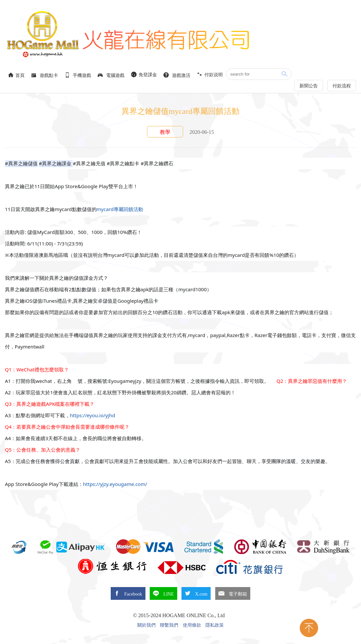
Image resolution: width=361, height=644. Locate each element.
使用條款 (192, 625)
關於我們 (146, 625)
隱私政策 (215, 625)
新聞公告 (309, 86)
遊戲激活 (177, 75)
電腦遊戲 (111, 75)
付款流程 (342, 86)
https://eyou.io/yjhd (93, 415)
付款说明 (210, 74)
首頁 (16, 75)
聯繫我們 (169, 625)
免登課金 (144, 74)
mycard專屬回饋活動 (120, 209)
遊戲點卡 (45, 75)
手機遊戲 (78, 75)
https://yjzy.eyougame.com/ (115, 484)
